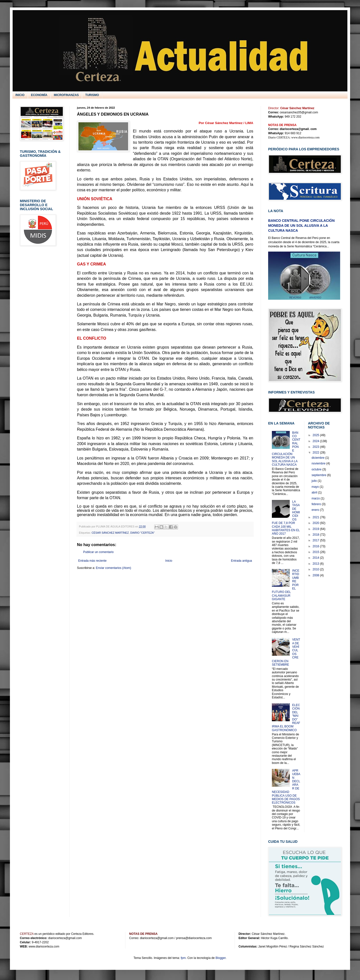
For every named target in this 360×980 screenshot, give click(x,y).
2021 (316, 517)
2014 (316, 558)
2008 (316, 575)
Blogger (221, 958)
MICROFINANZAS (66, 95)
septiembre (319, 475)
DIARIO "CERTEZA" (143, 533)
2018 (316, 535)
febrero (317, 504)
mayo (316, 487)
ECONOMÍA (39, 95)
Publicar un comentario (98, 552)
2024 (316, 441)
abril (315, 492)
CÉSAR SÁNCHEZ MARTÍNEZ (110, 533)
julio (315, 481)
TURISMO (92, 95)
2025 (316, 435)
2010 (316, 569)
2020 (316, 523)
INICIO (20, 95)
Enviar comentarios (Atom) (113, 568)
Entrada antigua (241, 561)
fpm (183, 958)
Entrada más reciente (92, 561)
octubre (317, 469)
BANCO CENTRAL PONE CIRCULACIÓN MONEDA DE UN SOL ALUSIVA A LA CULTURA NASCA (301, 225)
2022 (316, 453)
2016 (316, 546)
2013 (316, 564)
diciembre (318, 458)
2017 (316, 540)
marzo (316, 498)
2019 (316, 529)
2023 (316, 447)
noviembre (319, 463)
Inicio (169, 561)
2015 (316, 552)
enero (316, 510)
